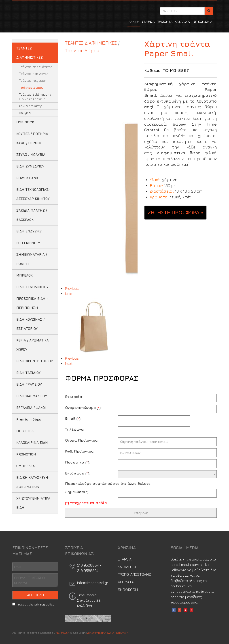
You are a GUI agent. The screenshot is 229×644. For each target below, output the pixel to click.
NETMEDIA (63, 633)
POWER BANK (27, 178)
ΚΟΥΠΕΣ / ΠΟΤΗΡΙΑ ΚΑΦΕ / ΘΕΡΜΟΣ (32, 138)
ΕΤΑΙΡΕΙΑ (148, 21)
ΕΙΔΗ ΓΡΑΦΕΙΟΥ (29, 384)
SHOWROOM (128, 590)
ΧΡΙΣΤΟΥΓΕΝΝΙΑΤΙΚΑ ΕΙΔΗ (33, 503)
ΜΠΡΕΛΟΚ (24, 275)
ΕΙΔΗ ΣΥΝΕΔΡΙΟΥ (30, 166)
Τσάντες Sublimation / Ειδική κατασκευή (35, 97)
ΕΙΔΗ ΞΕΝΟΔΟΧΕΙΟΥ (32, 287)
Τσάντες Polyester (32, 80)
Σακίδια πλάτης (31, 106)
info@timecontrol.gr (93, 583)
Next (69, 294)
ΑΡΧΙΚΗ (134, 21)
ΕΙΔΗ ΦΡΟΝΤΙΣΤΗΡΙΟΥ (35, 361)
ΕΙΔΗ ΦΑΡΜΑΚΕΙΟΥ (32, 396)
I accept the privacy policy (35, 604)
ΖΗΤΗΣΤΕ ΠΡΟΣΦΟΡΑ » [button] (175, 213)
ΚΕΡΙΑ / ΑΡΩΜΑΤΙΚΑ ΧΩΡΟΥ (33, 345)
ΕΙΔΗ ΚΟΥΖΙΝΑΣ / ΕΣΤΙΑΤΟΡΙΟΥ (30, 324)
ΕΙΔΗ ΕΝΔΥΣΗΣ (29, 231)
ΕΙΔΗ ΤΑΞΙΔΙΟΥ (29, 373)
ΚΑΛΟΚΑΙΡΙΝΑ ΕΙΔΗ (32, 443)
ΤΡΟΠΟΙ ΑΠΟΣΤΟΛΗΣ (134, 574)
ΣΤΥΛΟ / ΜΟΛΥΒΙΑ (31, 155)
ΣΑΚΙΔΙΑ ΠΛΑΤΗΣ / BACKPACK (32, 215)
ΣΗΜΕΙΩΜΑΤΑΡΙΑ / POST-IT (32, 259)
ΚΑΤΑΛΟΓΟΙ (183, 21)
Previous (72, 288)
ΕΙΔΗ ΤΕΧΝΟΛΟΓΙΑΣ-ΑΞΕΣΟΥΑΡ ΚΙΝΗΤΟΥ (33, 194)
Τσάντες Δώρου (31, 87)
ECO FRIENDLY (28, 243)
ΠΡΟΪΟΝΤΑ (165, 21)
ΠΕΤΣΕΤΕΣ (25, 431)
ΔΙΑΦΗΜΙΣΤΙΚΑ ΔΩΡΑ (39, 12)
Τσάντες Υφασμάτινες (36, 67)
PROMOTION (26, 454)
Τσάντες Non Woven (34, 74)
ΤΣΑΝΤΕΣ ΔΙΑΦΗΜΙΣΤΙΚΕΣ (30, 53)
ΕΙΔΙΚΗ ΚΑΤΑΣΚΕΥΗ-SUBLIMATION (33, 482)
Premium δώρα (29, 419)
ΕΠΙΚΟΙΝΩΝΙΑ (203, 21)
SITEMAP (122, 633)
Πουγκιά (25, 113)
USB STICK (25, 122)
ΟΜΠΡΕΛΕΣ (26, 466)
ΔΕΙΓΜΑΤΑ (126, 582)
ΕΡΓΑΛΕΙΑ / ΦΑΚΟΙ (31, 408)
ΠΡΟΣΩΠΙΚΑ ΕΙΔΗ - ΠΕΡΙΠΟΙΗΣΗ (32, 303)
